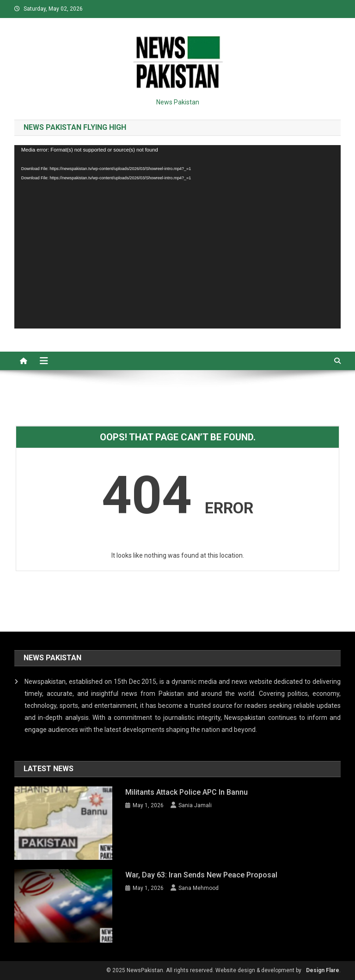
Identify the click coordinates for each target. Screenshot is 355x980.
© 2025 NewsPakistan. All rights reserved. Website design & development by (204, 970)
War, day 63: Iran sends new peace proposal (201, 875)
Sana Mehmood (199, 888)
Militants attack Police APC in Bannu (187, 792)
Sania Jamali (195, 805)
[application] (178, 237)
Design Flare (323, 970)
